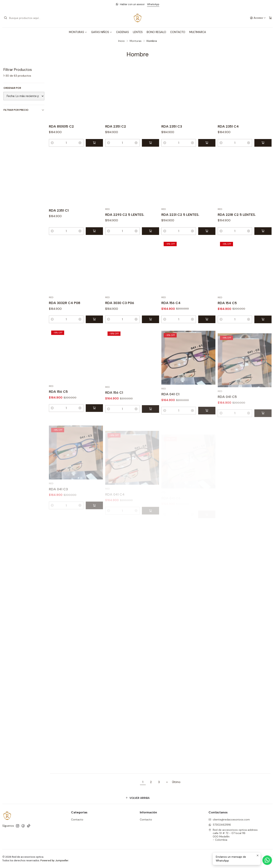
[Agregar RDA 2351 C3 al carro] (207, 143)
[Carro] (270, 18)
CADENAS (123, 32)
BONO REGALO (156, 32)
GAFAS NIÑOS (102, 32)
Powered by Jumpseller (54, 860)
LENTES (138, 32)
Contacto (77, 819)
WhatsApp (153, 4)
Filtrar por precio (24, 110)
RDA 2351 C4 (228, 126)
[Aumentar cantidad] (80, 143)
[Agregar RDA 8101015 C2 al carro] (94, 143)
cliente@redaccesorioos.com (229, 819)
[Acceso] (258, 18)
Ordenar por (12, 88)
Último (176, 782)
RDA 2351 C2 (116, 126)
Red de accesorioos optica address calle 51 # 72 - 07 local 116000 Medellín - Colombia (233, 835)
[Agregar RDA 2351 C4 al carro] (263, 143)
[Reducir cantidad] (52, 143)
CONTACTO (178, 32)
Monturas (136, 41)
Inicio (121, 41)
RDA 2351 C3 (172, 126)
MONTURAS (78, 32)
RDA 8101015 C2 (61, 126)
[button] (137, 798)
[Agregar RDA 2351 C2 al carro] (150, 143)
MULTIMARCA (198, 32)
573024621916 (220, 825)
